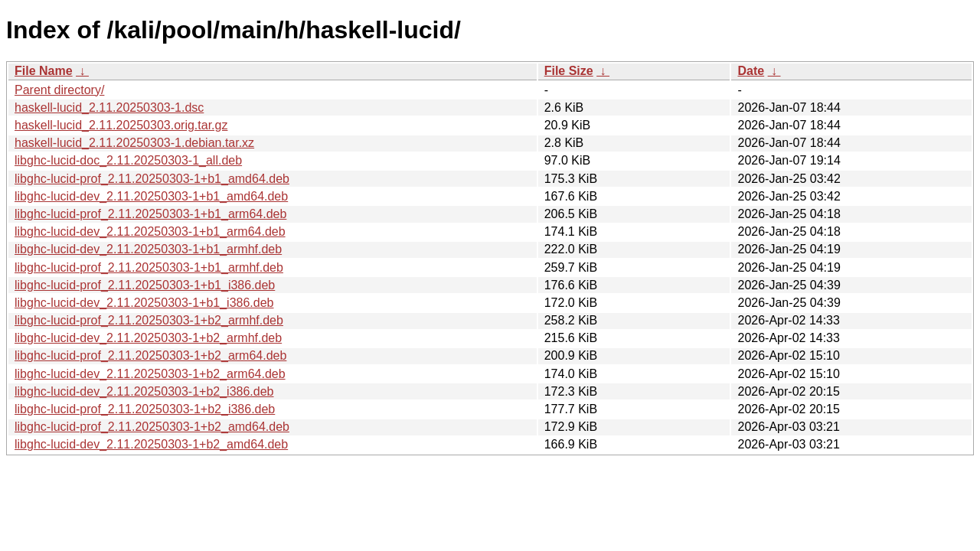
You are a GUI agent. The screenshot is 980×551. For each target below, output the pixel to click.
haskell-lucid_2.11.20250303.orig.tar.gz (121, 125)
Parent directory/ (59, 90)
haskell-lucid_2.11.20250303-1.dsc (109, 108)
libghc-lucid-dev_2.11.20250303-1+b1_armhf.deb (148, 249)
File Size (569, 71)
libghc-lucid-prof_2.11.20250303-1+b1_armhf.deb (149, 267)
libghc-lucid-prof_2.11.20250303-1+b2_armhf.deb (149, 320)
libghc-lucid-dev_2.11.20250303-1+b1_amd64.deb (151, 196)
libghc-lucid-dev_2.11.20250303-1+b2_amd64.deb (151, 444)
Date (751, 71)
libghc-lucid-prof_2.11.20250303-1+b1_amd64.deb (152, 179)
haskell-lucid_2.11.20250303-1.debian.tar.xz (134, 143)
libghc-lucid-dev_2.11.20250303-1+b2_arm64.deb (150, 374)
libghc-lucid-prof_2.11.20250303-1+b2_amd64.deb (152, 427)
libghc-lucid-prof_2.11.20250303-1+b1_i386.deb (145, 285)
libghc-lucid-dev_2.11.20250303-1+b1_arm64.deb (150, 231)
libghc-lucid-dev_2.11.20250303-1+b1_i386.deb (144, 303)
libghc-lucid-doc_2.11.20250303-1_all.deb (128, 160)
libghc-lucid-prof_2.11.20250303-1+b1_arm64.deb (150, 214)
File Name (44, 71)
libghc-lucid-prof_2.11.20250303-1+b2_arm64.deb (150, 355)
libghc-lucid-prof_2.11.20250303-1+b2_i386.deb (145, 409)
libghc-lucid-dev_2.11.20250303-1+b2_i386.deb (144, 391)
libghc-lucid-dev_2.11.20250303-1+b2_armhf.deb (148, 338)
